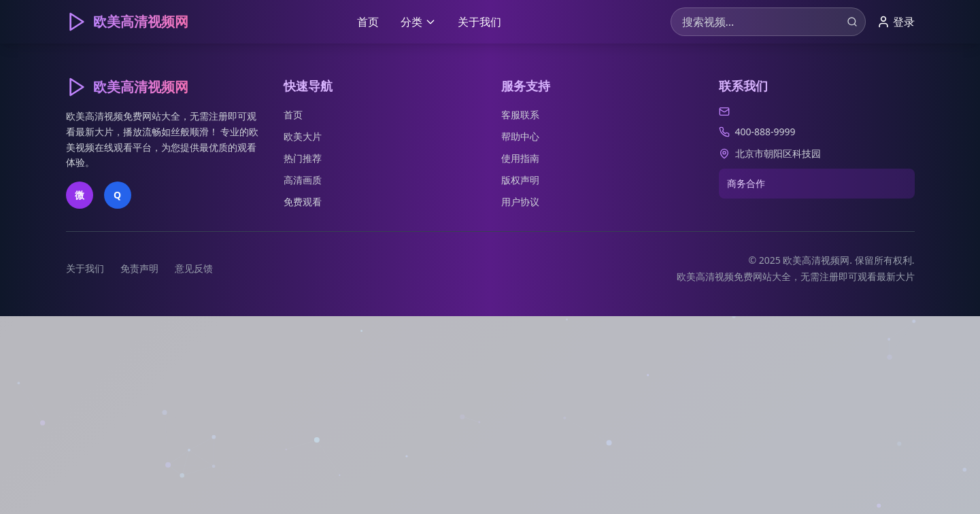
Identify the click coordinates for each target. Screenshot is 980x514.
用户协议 (520, 202)
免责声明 (139, 268)
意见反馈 (194, 268)
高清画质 (303, 180)
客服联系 (520, 115)
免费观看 (303, 202)
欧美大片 (303, 136)
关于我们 (479, 22)
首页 (368, 22)
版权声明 (520, 180)
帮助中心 (520, 136)
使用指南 (520, 158)
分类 (418, 22)
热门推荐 (303, 158)
